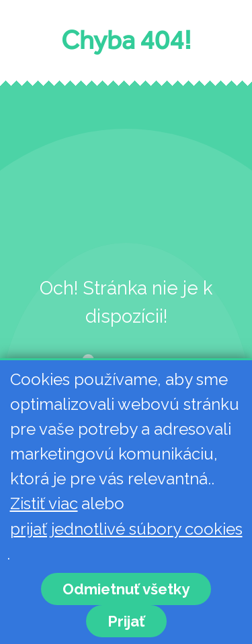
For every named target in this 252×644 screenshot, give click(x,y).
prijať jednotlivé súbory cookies (126, 529)
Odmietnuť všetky (126, 589)
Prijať (126, 621)
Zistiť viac (44, 503)
